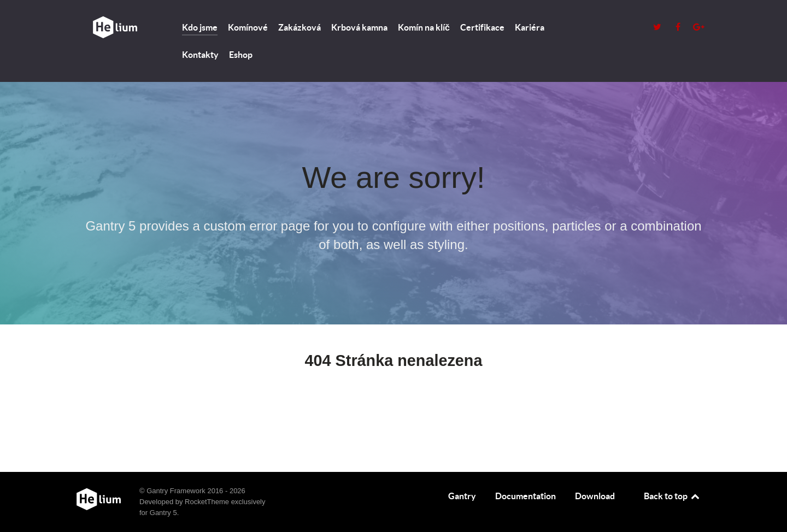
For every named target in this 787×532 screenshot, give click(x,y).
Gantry (462, 496)
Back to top (672, 496)
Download (595, 496)
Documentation (525, 496)
